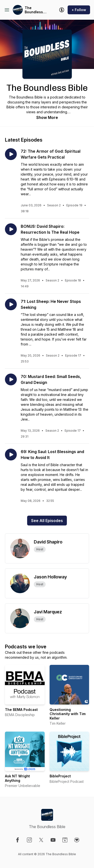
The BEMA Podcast (21, 710)
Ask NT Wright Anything (17, 778)
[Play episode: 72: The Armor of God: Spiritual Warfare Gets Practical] (11, 154)
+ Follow (79, 10)
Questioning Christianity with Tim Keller (68, 714)
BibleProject (60, 776)
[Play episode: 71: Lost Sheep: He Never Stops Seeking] (11, 304)
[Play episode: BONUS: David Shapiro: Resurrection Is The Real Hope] (11, 229)
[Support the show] (62, 10)
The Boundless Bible (34, 10)
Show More (47, 117)
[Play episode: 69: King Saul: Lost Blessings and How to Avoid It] (11, 455)
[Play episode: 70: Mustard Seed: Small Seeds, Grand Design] (11, 379)
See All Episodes (47, 521)
